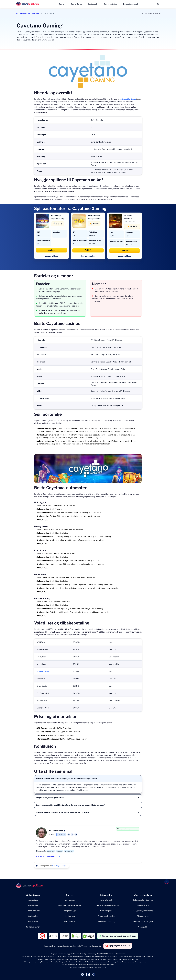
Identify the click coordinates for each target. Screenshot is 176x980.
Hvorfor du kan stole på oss (70, 905)
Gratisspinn (33, 916)
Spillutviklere (36, 13)
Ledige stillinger (70, 911)
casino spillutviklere (128, 99)
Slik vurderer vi (143, 905)
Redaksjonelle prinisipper (143, 900)
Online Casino (33, 895)
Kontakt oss (70, 916)
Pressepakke (143, 927)
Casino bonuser (33, 911)
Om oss (70, 895)
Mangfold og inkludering (143, 911)
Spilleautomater (33, 927)
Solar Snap (56, 216)
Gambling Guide (110, 4)
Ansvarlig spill (106, 900)
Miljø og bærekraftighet (143, 922)
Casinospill (93, 4)
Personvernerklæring (106, 922)
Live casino (33, 922)
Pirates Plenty (94, 216)
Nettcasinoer (33, 900)
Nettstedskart (70, 922)
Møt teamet (70, 900)
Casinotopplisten (24, 13)
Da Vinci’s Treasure (128, 217)
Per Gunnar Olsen (56, 831)
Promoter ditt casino (106, 916)
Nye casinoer (33, 905)
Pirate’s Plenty (43, 671)
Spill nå (51, 250)
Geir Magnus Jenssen (60, 866)
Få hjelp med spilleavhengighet (106, 905)
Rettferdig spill (106, 911)
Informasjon (106, 895)
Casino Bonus (76, 4)
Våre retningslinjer (143, 895)
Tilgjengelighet (143, 916)
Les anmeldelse (51, 256)
